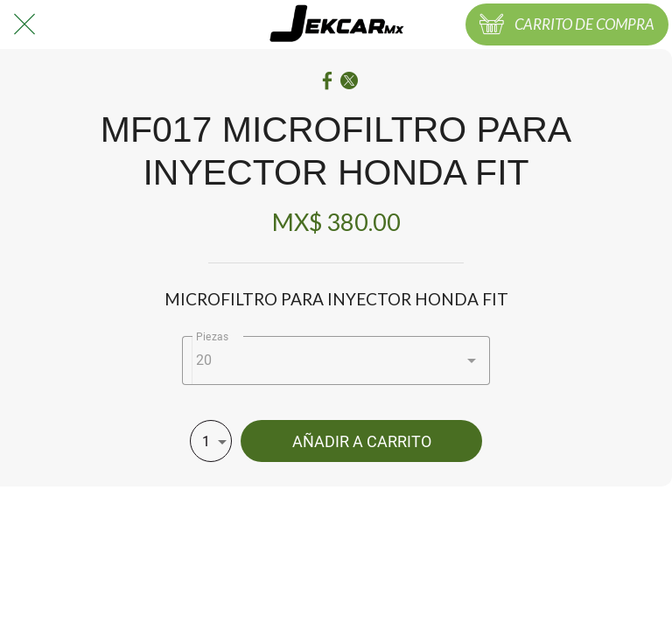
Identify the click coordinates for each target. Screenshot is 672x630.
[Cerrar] (24, 24)
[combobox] (336, 360)
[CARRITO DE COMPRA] (567, 24)
